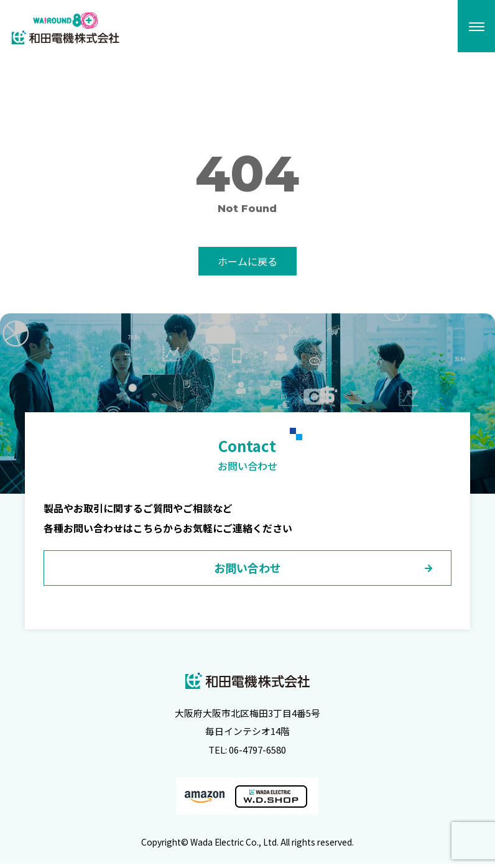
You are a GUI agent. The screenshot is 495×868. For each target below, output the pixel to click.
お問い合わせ (247, 571)
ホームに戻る (247, 261)
